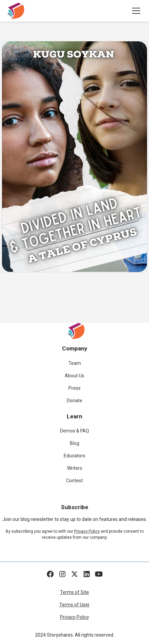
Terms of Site (74, 592)
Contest (74, 481)
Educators (74, 456)
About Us (74, 376)
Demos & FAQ (74, 431)
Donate (74, 401)
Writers (75, 468)
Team (75, 363)
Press (74, 388)
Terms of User (74, 605)
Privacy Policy (74, 617)
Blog (74, 443)
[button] (135, 11)
